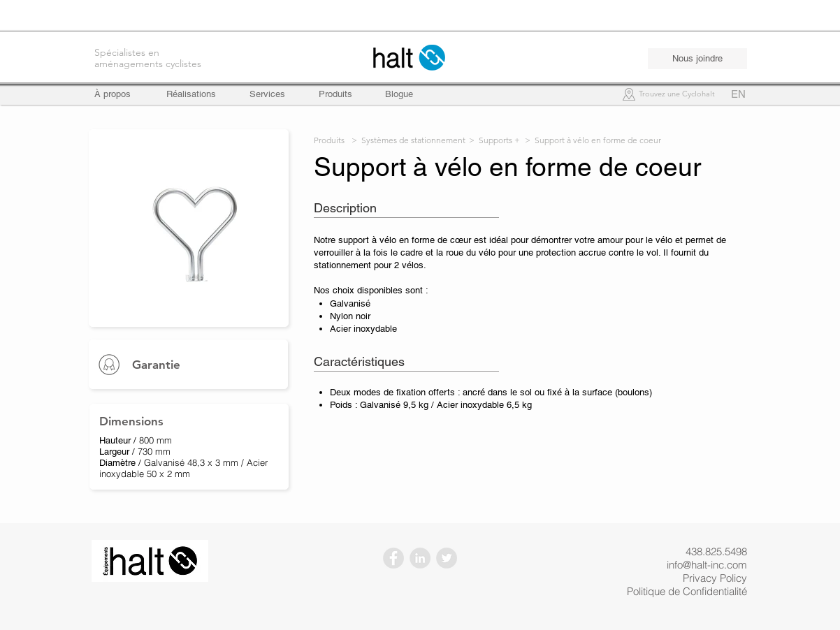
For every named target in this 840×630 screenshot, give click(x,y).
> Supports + (494, 140)
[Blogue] (399, 94)
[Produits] (335, 94)
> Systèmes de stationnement (408, 140)
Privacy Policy (715, 578)
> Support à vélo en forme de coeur (593, 140)
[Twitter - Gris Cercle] (447, 558)
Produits (329, 140)
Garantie (156, 365)
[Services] (267, 94)
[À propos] (119, 94)
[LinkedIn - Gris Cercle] (420, 558)
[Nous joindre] (697, 59)
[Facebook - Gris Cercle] (393, 558)
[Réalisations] (191, 94)
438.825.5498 (716, 551)
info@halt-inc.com (707, 565)
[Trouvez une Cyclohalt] (676, 95)
